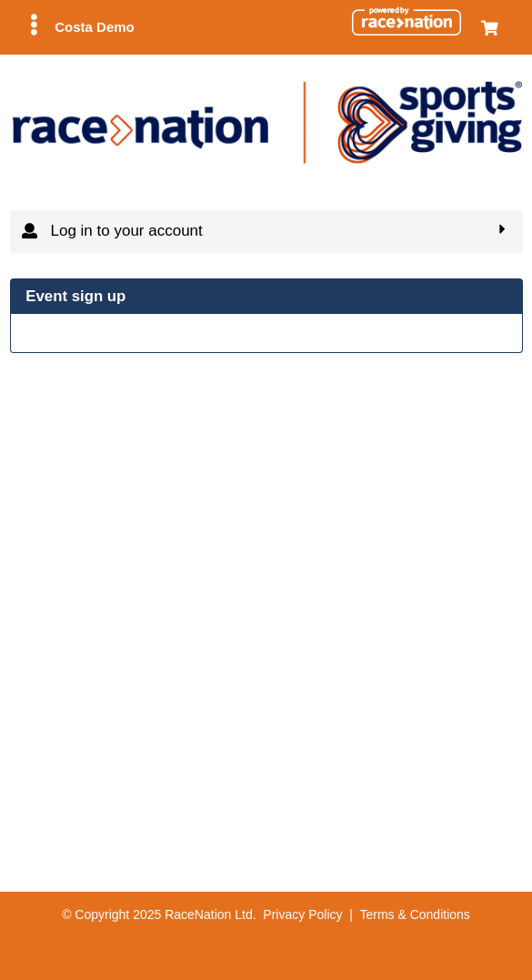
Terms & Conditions (414, 914)
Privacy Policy (302, 914)
